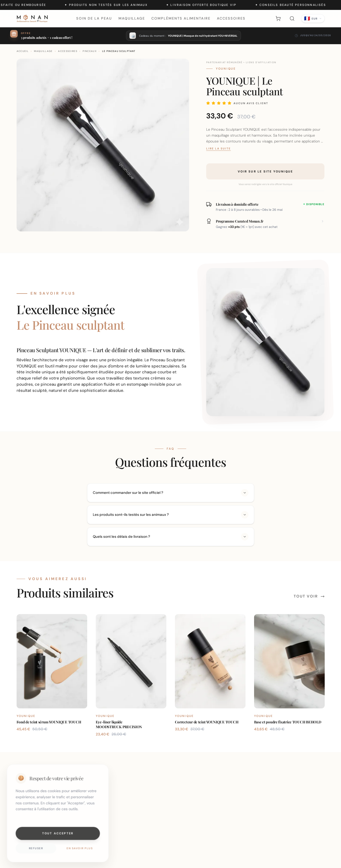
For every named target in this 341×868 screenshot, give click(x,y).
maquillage (43, 51)
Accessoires (231, 18)
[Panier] (278, 18)
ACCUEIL (23, 51)
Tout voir (309, 596)
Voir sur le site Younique (265, 171)
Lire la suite (219, 149)
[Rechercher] (292, 18)
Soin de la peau (94, 18)
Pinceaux (90, 51)
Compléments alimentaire (181, 18)
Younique (226, 69)
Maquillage (132, 18)
